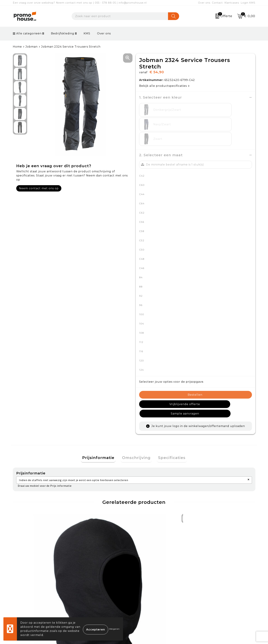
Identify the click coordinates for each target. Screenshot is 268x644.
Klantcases (232, 3)
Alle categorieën (27, 33)
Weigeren (114, 629)
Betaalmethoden (151, 589)
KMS (87, 33)
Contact (217, 3)
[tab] (101, 420)
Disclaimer (206, 605)
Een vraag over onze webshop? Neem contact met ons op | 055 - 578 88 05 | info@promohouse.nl (80, 3)
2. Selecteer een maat (161, 126)
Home (17, 47)
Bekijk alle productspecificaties (164, 86)
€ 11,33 (27, 542)
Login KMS (248, 3)
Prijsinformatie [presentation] (101, 420)
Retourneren (148, 597)
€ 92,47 (89, 542)
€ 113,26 (150, 547)
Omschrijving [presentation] (136, 420)
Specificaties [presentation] (169, 420)
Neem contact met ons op (39, 188)
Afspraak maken (90, 597)
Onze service (148, 605)
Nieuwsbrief (87, 589)
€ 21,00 (210, 542)
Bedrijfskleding (63, 33)
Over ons (204, 3)
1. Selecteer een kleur (160, 97)
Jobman (32, 47)
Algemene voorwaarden (217, 581)
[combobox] (120, 16)
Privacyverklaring (212, 597)
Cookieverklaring (211, 589)
